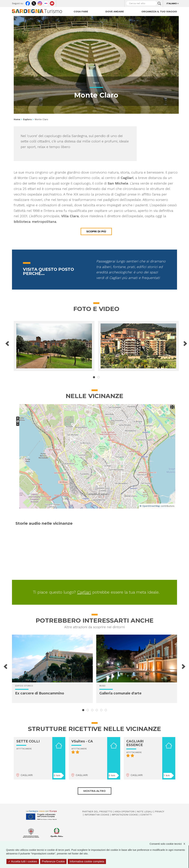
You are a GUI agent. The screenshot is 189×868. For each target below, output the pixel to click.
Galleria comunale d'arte (120, 693)
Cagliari (84, 592)
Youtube (52, 3)
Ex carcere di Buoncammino (40, 693)
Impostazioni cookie (125, 815)
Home (17, 119)
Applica (159, 3)
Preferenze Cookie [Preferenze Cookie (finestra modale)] (53, 861)
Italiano (172, 3)
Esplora (27, 119)
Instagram (40, 3)
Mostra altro (94, 791)
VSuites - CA (82, 741)
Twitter (34, 3)
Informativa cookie (97, 815)
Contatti (146, 815)
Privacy (159, 812)
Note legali (145, 812)
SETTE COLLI (28, 741)
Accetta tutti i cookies (23, 861)
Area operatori (125, 812)
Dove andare (115, 11)
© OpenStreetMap (150, 506)
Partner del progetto (97, 812)
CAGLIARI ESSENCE (135, 743)
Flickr (46, 3)
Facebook (28, 3)
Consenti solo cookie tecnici (169, 844)
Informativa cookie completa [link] (87, 861)
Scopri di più (96, 231)
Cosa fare (81, 11)
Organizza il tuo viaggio (159, 11)
